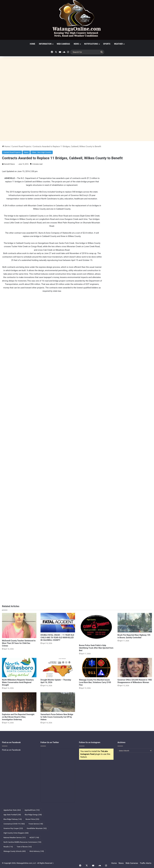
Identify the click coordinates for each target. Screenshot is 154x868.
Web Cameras (63, 44)
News (76, 44)
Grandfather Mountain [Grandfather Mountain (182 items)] (37, 828)
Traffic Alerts (146, 863)
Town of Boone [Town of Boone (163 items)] (24, 847)
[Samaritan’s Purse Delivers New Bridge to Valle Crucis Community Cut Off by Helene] (58, 702)
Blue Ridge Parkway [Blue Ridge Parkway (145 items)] (13, 819)
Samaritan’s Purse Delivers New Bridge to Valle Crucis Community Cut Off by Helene (57, 717)
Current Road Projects (21, 146)
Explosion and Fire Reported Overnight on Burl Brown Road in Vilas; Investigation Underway (18, 717)
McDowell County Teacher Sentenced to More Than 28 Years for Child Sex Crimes (19, 643)
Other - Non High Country (42, 152)
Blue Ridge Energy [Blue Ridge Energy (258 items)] (33, 815)
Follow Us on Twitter (50, 742)
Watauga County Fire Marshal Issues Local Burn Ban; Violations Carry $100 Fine (95, 682)
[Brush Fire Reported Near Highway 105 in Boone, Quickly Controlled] (135, 623)
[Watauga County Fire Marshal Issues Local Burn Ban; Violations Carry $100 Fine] (96, 668)
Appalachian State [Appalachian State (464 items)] (12, 810)
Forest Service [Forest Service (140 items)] (36, 824)
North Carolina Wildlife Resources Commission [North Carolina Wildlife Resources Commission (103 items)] (22, 842)
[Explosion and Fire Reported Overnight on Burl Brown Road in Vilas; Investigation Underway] (19, 702)
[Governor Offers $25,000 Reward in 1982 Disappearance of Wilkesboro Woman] (135, 668)
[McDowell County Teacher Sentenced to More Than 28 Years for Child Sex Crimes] (19, 625)
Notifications (91, 44)
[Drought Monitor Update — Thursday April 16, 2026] (58, 668)
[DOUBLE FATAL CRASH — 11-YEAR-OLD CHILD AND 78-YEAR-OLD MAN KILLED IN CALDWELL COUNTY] (58, 623)
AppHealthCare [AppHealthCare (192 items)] (32, 810)
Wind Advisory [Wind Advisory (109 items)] (37, 851)
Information (45, 44)
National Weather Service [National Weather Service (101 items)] (15, 838)
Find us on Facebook (11, 750)
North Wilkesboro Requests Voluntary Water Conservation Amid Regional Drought (18, 682)
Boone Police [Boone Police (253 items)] (32, 819)
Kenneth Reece (9, 164)
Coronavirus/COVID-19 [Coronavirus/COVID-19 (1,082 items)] (14, 824)
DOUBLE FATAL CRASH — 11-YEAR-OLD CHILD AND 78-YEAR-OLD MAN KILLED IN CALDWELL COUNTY (57, 638)
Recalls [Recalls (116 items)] (8, 847)
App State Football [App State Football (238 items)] (12, 815)
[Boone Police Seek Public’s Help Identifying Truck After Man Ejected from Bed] (96, 628)
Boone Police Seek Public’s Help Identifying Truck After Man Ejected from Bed (96, 648)
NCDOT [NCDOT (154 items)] (34, 838)
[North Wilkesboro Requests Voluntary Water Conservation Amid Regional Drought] (19, 668)
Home (33, 44)
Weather (118, 44)
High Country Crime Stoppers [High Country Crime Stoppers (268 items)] (16, 833)
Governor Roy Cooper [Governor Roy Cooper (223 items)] (13, 828)
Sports (107, 44)
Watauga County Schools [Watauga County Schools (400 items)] (15, 851)
